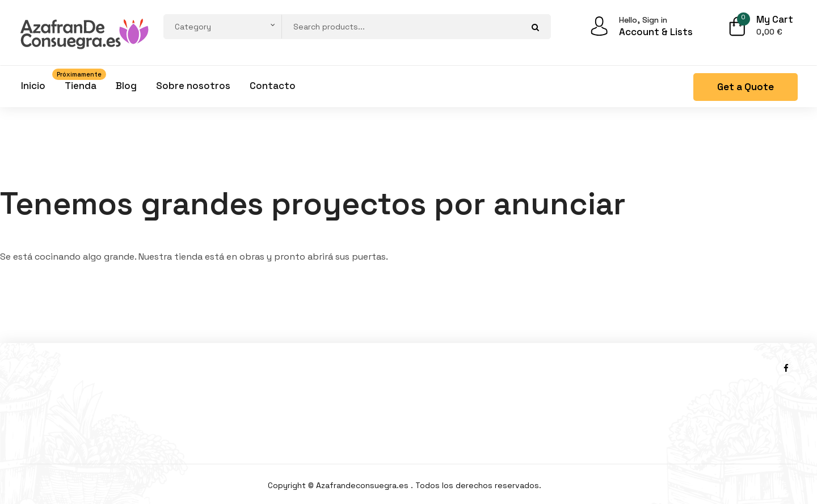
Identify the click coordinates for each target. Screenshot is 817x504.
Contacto (273, 86)
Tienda (81, 83)
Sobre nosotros (193, 86)
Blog (126, 86)
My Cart (775, 19)
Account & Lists (656, 32)
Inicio (33, 86)
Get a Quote (746, 87)
